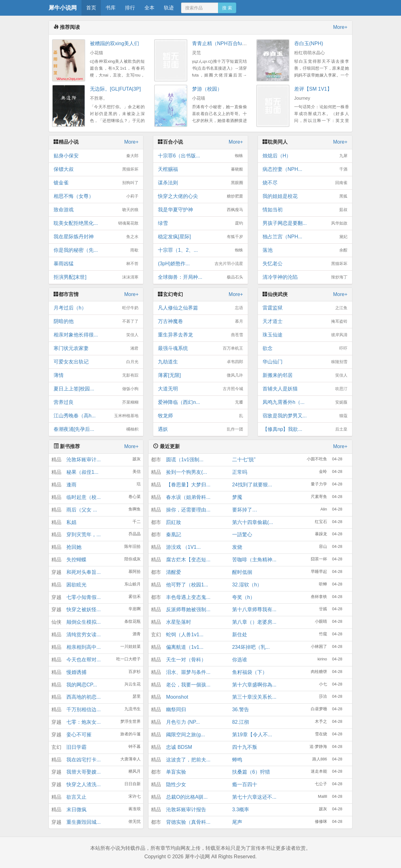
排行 (130, 8)
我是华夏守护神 (200, 210)
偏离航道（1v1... (185, 647)
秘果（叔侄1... (82, 472)
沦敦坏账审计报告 (186, 810)
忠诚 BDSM (179, 747)
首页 (91, 8)
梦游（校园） (207, 89)
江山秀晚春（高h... (96, 416)
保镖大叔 (96, 169)
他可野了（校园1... (187, 585)
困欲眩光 (76, 585)
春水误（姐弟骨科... (188, 497)
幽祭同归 (176, 709)
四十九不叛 (245, 747)
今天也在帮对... (83, 660)
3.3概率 (241, 810)
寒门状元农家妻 (96, 348)
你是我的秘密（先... (96, 250)
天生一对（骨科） (186, 660)
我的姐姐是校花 (305, 196)
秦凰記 (174, 535)
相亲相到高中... (83, 647)
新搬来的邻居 (305, 375)
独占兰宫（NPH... (305, 237)
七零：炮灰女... (83, 722)
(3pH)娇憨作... (200, 264)
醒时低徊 (242, 572)
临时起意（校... (83, 497)
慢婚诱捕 (76, 672)
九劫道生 (200, 362)
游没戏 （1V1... (183, 547)
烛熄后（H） (305, 156)
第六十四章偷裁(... (253, 522)
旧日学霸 (76, 747)
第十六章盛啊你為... (254, 685)
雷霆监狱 (305, 308)
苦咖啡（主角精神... (254, 560)
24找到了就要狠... (252, 485)
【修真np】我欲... (305, 429)
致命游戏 (96, 210)
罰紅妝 (174, 522)
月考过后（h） (96, 308)
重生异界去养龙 (200, 335)
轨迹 (169, 8)
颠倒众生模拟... (83, 622)
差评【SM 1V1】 (313, 89)
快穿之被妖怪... (83, 609)
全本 (149, 8)
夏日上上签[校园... (96, 389)
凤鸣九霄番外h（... (305, 402)
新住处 (240, 635)
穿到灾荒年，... (83, 535)
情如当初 (305, 210)
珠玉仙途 (305, 335)
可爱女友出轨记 (96, 362)
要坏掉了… (245, 510)
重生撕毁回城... (83, 822)
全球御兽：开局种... (200, 277)
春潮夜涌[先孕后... (96, 429)
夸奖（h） (244, 597)
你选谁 (240, 660)
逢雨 (71, 485)
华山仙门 (305, 362)
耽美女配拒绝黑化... (96, 223)
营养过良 (96, 402)
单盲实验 (176, 772)
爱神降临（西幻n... (200, 402)
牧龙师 (200, 416)
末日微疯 (76, 810)
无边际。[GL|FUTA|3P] (115, 89)
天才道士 (305, 321)
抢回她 (74, 547)
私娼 (71, 522)
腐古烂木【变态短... (188, 560)
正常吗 (240, 472)
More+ (340, 27)
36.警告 (241, 709)
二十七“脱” (244, 460)
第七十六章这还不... (254, 797)
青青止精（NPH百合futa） (221, 43)
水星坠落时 (179, 622)
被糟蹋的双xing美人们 (115, 43)
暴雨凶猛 (96, 264)
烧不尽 (305, 183)
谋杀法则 (200, 183)
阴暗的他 (96, 321)
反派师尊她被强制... (188, 609)
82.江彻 (241, 722)
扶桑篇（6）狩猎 (251, 772)
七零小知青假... (83, 597)
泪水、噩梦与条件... (188, 672)
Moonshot (177, 697)
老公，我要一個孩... (188, 685)
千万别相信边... (83, 709)
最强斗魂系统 (200, 348)
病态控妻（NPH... (305, 169)
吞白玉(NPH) (309, 43)
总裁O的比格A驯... (187, 797)
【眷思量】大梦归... (188, 485)
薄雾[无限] (200, 375)
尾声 (237, 822)
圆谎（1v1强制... (185, 460)
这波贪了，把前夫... (188, 760)
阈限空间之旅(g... (185, 735)
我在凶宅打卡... (83, 760)
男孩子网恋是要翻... (305, 223)
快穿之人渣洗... (83, 784)
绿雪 (200, 223)
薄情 (96, 375)
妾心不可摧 (79, 735)
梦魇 (237, 497)
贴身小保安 (96, 156)
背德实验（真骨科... (188, 822)
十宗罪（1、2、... (200, 250)
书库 (111, 8)
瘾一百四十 (245, 784)
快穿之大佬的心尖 (200, 196)
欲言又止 (76, 797)
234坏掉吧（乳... (251, 647)
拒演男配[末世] (96, 277)
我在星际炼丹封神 (96, 237)
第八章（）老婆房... (254, 622)
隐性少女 (176, 784)
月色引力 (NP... (183, 722)
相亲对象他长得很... (96, 335)
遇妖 (200, 429)
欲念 (305, 348)
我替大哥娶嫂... (83, 772)
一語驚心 (242, 535)
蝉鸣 (237, 760)
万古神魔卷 (200, 321)
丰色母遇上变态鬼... (188, 597)
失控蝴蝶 (76, 560)
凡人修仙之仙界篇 (200, 308)
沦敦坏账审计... (83, 460)
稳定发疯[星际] (200, 237)
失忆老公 (305, 264)
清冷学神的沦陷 (305, 277)
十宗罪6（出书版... (200, 156)
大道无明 (200, 389)
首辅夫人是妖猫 (305, 389)
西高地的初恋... (83, 697)
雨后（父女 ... (82, 510)
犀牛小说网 (63, 8)
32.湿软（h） (247, 585)
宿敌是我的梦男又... (305, 416)
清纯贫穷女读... (83, 635)
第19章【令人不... (252, 735)
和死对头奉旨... (83, 572)
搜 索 (227, 8)
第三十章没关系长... (254, 697)
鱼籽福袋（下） (250, 672)
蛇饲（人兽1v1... (185, 635)
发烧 (237, 547)
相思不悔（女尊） (96, 196)
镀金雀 (96, 183)
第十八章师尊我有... (254, 609)
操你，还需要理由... (188, 510)
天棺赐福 (200, 169)
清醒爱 (174, 572)
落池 (305, 250)
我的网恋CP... (82, 685)
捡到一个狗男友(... (187, 472)
